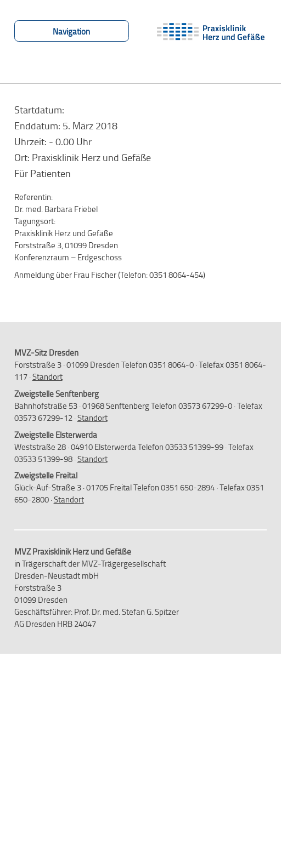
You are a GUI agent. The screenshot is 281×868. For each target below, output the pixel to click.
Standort (47, 376)
